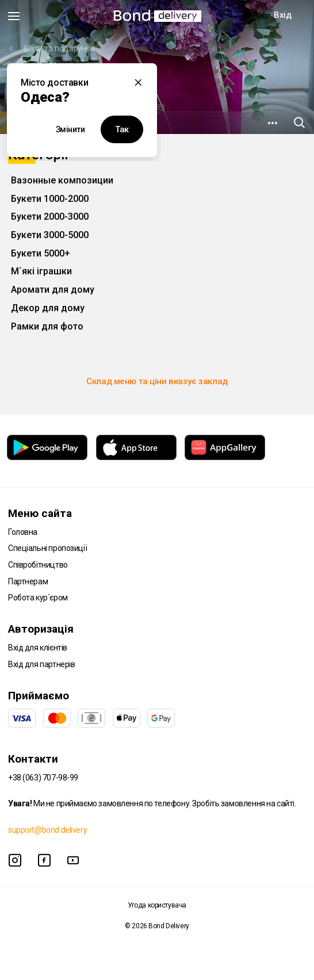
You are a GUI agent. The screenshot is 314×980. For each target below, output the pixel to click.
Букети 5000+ (41, 253)
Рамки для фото (47, 326)
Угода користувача (157, 905)
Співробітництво (38, 565)
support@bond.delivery (47, 830)
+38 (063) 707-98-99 (43, 778)
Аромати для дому (53, 290)
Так (122, 129)
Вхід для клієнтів (38, 648)
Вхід (282, 15)
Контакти (33, 759)
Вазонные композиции (62, 180)
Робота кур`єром (38, 598)
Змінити (70, 129)
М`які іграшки (41, 271)
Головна (23, 532)
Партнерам (28, 581)
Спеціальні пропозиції (47, 548)
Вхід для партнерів (41, 664)
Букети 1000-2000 (50, 199)
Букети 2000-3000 (50, 217)
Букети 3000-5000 (50, 235)
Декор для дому (48, 308)
